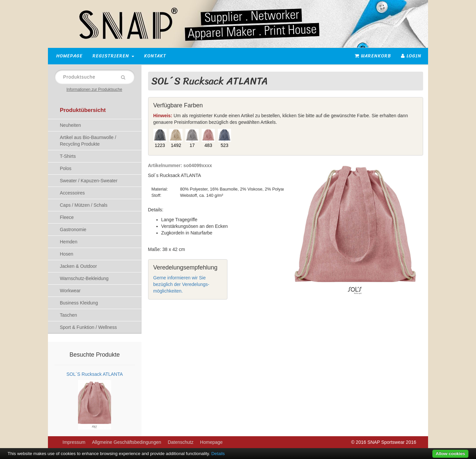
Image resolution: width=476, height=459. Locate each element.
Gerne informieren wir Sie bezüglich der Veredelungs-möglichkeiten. (181, 284)
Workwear (70, 291)
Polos (66, 168)
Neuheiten (70, 125)
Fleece (67, 217)
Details (218, 454)
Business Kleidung (79, 303)
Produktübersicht (83, 110)
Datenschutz (180, 442)
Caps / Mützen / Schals (84, 205)
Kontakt (155, 56)
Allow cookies (450, 454)
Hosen (66, 254)
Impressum (74, 442)
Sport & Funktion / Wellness (88, 327)
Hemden (69, 242)
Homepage (69, 56)
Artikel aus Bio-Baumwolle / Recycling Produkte (88, 141)
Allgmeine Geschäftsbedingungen (126, 442)
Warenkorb (373, 56)
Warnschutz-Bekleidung (84, 278)
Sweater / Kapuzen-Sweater (89, 181)
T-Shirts (68, 156)
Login (411, 56)
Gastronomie (73, 229)
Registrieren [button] (113, 56)
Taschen (68, 315)
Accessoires (72, 193)
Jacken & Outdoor (78, 266)
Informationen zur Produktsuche (94, 89)
